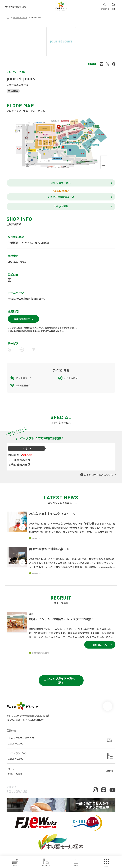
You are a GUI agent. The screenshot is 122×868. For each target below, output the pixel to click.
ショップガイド (20, 17)
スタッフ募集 (61, 206)
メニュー (107, 863)
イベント (76, 862)
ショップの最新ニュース (61, 197)
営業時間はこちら (23, 319)
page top (108, 706)
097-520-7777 (19, 720)
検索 (114, 6)
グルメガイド (46, 862)
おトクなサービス (61, 183)
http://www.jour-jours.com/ (27, 298)
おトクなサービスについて (99, 475)
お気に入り (105, 7)
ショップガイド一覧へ (61, 680)
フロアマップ (15, 862)
